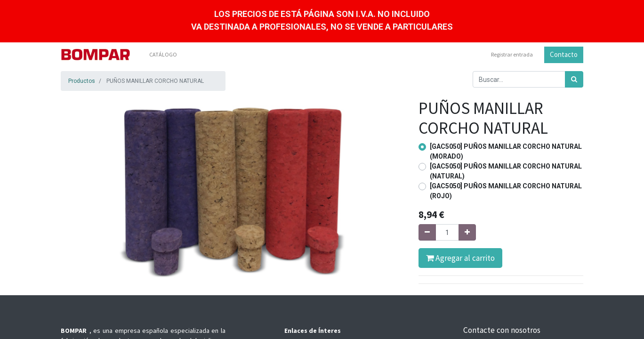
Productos (82, 81)
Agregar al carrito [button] (460, 258)
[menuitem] (163, 55)
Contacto (564, 54)
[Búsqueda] (574, 79)
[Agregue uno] (467, 232)
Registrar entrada (512, 54)
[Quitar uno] (427, 232)
